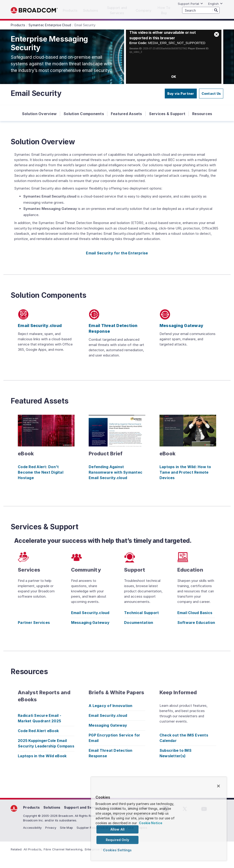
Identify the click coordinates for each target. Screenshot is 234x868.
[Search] (216, 10)
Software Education (196, 623)
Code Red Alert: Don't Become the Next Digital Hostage (41, 472)
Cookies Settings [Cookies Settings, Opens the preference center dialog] (117, 850)
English (215, 4)
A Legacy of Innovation (111, 706)
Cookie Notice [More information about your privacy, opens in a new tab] (151, 823)
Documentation (139, 623)
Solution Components (84, 114)
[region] (159, 819)
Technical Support (141, 613)
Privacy (51, 828)
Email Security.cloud (90, 613)
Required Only (117, 840)
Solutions (52, 807)
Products (31, 807)
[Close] (218, 786)
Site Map (66, 828)
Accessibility (32, 828)
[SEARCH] (201, 10)
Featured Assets (126, 114)
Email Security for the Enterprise (117, 253)
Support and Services (84, 807)
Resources (202, 114)
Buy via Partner (181, 94)
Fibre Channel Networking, (63, 849)
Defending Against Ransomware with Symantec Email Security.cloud (116, 472)
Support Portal (191, 4)
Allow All (117, 829)
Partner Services (34, 623)
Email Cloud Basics (195, 613)
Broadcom (34, 10)
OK (174, 77)
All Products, (33, 849)
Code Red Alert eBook (38, 731)
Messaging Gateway (90, 623)
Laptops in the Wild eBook (42, 756)
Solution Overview (39, 114)
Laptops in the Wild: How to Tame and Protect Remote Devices (185, 472)
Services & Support (167, 114)
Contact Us (211, 94)
